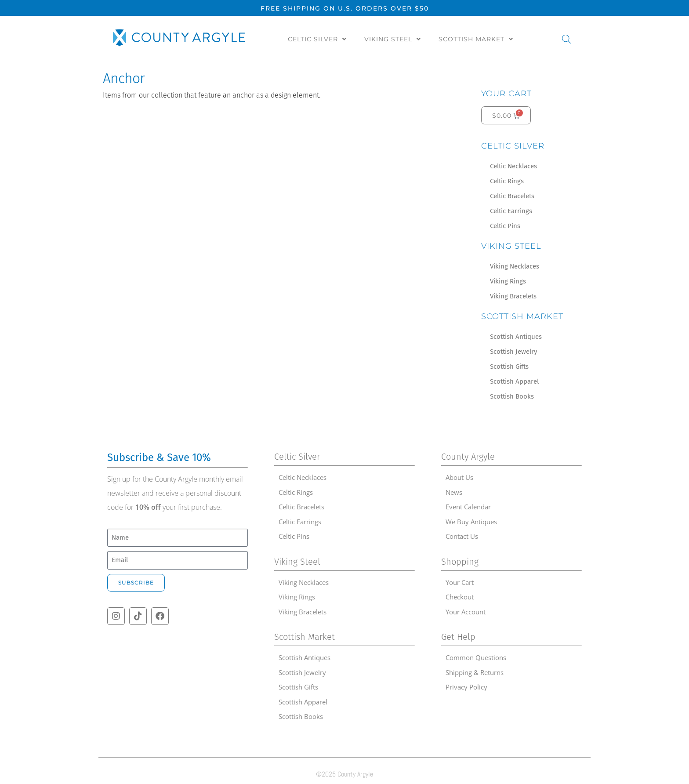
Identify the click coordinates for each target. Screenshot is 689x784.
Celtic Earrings (511, 211)
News (454, 492)
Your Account (466, 612)
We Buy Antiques (471, 522)
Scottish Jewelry (513, 352)
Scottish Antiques (516, 337)
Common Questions (476, 657)
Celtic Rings (507, 181)
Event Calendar (468, 507)
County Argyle (468, 457)
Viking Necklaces (515, 266)
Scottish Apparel (514, 381)
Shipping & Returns (475, 672)
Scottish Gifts (509, 367)
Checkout (460, 597)
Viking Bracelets (513, 296)
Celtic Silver (317, 39)
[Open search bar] (566, 39)
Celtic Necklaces (513, 166)
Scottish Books (512, 396)
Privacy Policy (466, 687)
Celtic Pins (505, 226)
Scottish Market (476, 39)
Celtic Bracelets (512, 196)
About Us (459, 477)
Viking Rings (508, 281)
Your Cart (506, 94)
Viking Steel (393, 39)
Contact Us (462, 536)
